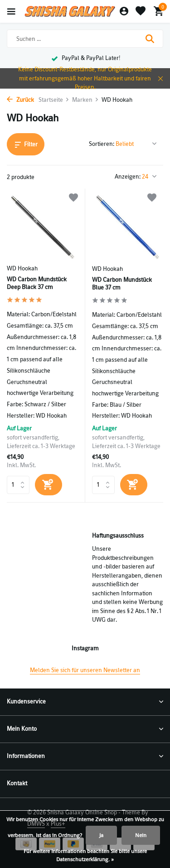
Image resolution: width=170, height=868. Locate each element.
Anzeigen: (128, 177)
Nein (141, 835)
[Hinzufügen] (49, 485)
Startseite (54, 100)
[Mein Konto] (124, 12)
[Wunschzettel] (141, 12)
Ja (101, 835)
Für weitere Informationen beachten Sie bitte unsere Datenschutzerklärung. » (85, 855)
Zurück (20, 100)
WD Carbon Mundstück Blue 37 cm (122, 284)
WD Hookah (22, 268)
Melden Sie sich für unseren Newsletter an (85, 670)
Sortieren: (102, 144)
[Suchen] (85, 39)
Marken (85, 100)
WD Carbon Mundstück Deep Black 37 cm (37, 283)
